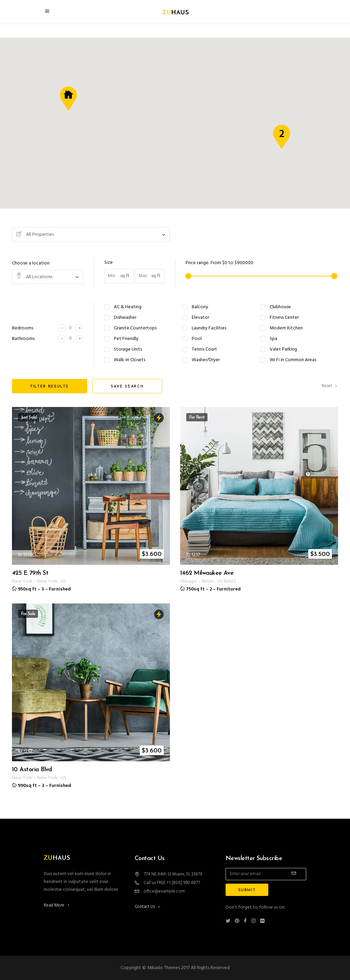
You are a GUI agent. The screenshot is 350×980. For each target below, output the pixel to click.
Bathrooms (23, 339)
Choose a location (31, 263)
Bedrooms (23, 328)
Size (109, 263)
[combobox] (91, 234)
